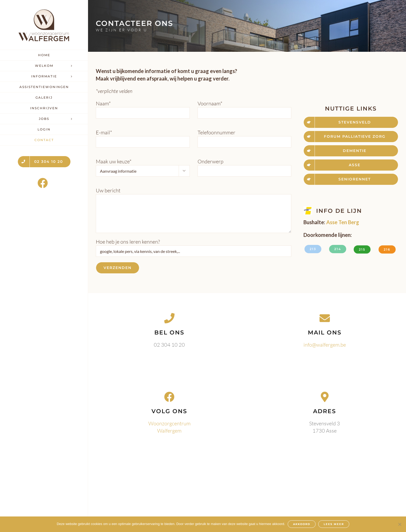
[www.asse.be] (351, 165)
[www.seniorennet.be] (351, 179)
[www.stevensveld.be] (351, 122)
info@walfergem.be (325, 345)
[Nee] (400, 524)
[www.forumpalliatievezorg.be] (351, 137)
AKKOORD (302, 524)
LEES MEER (334, 524)
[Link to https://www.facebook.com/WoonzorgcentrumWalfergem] (43, 183)
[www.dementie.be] (351, 151)
